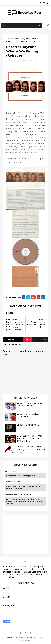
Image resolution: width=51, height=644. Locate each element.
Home (9, 39)
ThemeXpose (20, 638)
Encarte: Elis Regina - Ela (29, 425)
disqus (35, 340)
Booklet (17, 39)
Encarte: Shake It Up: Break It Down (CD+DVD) (31, 405)
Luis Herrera (11, 472)
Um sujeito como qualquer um (19, 495)
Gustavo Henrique (13, 482)
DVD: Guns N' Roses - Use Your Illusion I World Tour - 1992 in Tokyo (29, 439)
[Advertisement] (25, 535)
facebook (43, 340)
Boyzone (26, 39)
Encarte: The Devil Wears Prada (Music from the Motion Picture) (31, 450)
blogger (27, 340)
